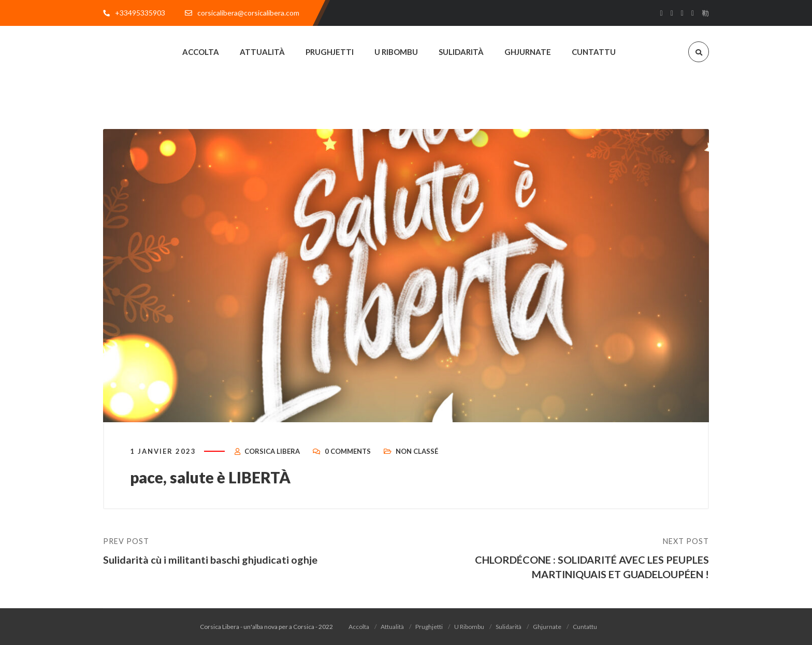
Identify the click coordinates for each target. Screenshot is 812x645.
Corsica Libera (272, 452)
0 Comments (348, 452)
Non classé (417, 452)
